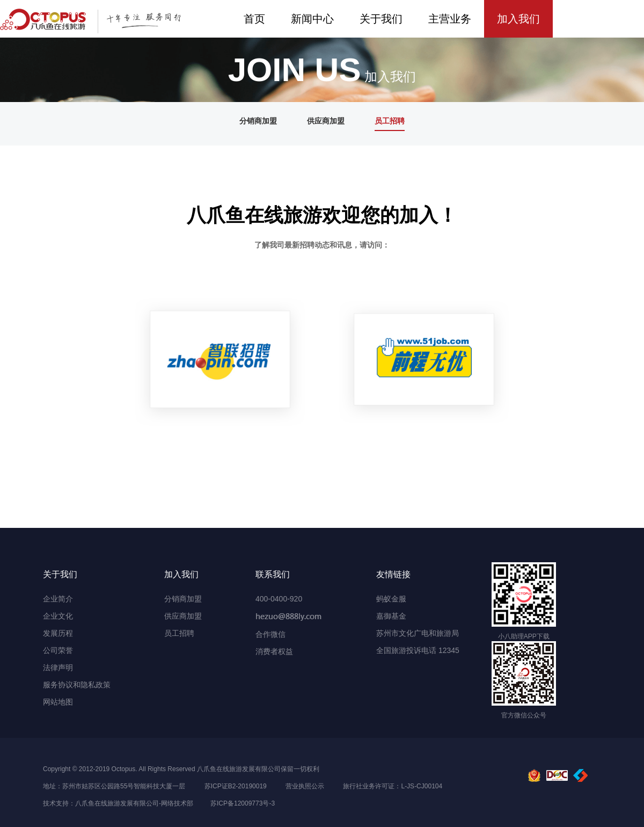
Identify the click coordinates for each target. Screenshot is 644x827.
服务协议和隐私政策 (77, 685)
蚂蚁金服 (391, 599)
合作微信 (270, 634)
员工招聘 (390, 121)
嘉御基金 (391, 616)
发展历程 (58, 633)
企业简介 (58, 599)
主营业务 (450, 19)
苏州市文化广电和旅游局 (418, 633)
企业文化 (58, 616)
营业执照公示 (305, 786)
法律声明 (58, 668)
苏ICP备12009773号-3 (243, 803)
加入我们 (518, 19)
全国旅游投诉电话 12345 (418, 650)
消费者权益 (274, 651)
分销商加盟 (258, 121)
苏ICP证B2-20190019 (236, 786)
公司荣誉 (58, 650)
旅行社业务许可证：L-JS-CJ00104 (393, 786)
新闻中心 (312, 19)
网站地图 (58, 702)
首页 (254, 19)
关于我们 (381, 19)
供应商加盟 (326, 121)
